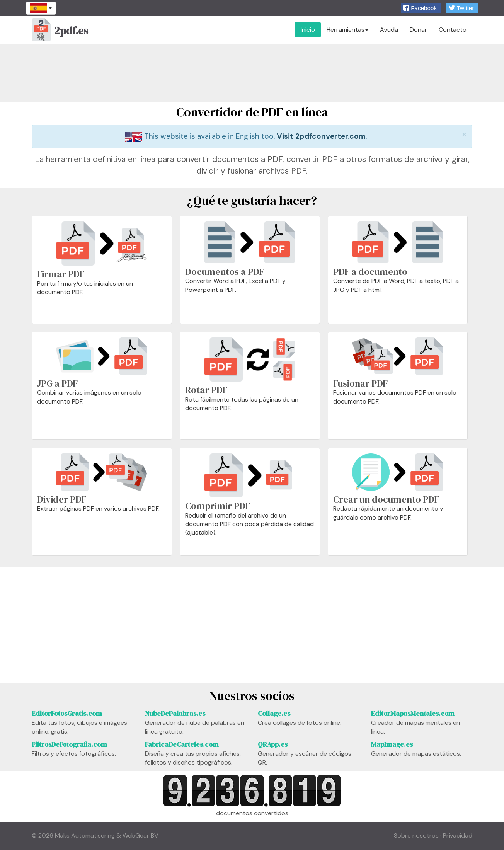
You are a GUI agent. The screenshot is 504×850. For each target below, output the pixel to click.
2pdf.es (60, 32)
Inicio (308, 30)
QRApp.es (273, 744)
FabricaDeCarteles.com (182, 744)
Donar (418, 30)
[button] (421, 8)
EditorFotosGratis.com (67, 714)
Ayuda (389, 30)
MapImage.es (392, 744)
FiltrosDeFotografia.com (69, 744)
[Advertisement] (252, 73)
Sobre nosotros (416, 836)
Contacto (453, 30)
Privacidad (458, 836)
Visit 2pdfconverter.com (321, 136)
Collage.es (274, 714)
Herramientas (347, 30)
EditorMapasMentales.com (413, 714)
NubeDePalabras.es (175, 714)
